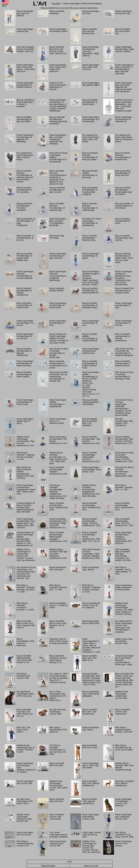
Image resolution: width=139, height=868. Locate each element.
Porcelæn (56, 4)
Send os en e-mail (91, 866)
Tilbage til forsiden (48, 866)
